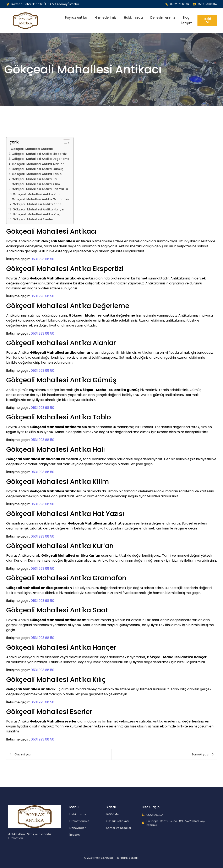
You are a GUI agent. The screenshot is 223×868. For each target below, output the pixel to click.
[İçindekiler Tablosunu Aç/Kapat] (64, 143)
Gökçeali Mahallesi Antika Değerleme (40, 159)
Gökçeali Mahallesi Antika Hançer (39, 209)
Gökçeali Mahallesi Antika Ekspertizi (40, 154)
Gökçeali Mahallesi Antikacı (32, 149)
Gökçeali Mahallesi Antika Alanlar (38, 164)
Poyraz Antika (76, 18)
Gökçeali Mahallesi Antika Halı (35, 179)
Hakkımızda (133, 18)
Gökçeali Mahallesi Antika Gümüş (37, 169)
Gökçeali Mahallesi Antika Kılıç (36, 214)
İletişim (187, 23)
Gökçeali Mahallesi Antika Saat (37, 204)
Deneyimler (77, 828)
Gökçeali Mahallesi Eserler (33, 219)
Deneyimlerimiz (163, 18)
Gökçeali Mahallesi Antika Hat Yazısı (40, 189)
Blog (186, 18)
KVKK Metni (114, 814)
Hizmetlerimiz (106, 18)
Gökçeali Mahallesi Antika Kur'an (38, 194)
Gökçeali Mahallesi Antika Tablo (37, 174)
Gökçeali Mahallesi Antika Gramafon (40, 199)
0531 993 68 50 (42, 259)
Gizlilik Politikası (118, 821)
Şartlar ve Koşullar (119, 828)
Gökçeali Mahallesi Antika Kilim (36, 184)
